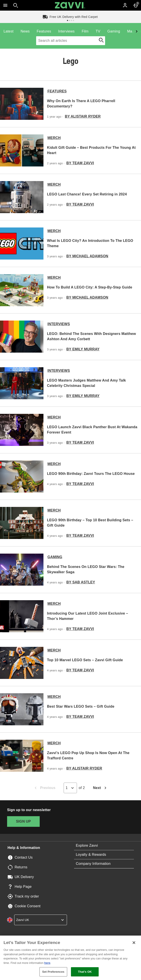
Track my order (27, 896)
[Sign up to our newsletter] (23, 821)
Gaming (114, 31)
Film (85, 31)
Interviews (66, 31)
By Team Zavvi (80, 163)
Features (44, 31)
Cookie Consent (28, 906)
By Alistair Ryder (83, 116)
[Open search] (16, 5)
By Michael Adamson (87, 256)
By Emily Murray (83, 349)
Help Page (23, 887)
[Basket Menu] (136, 5)
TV (98, 31)
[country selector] (41, 920)
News (25, 31)
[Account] (125, 5)
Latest (9, 31)
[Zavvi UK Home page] (70, 5)
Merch (54, 138)
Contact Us (24, 857)
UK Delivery (24, 877)
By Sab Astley (81, 582)
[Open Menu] (5, 5)
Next (101, 788)
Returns (21, 867)
